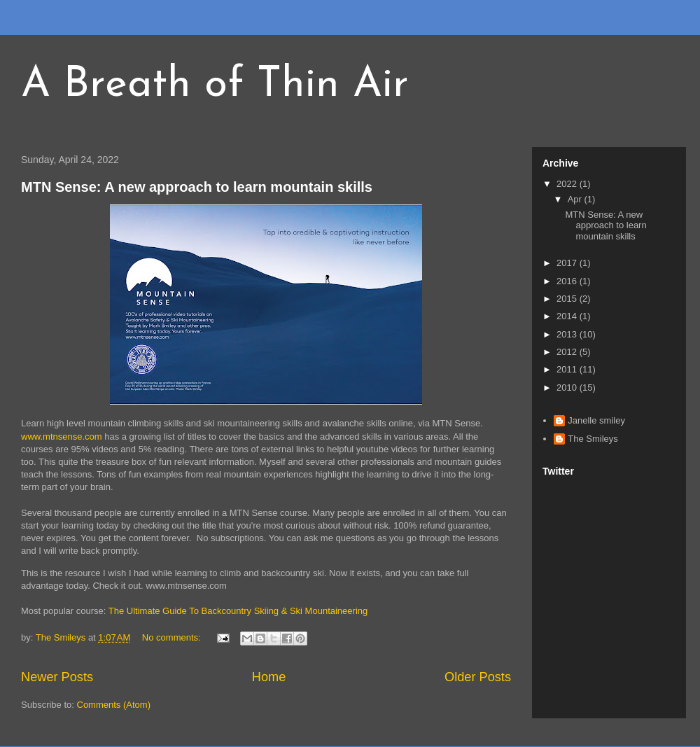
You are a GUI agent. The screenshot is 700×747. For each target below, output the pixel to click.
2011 (568, 369)
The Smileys (593, 439)
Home (269, 677)
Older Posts (478, 677)
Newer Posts (57, 677)
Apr (576, 199)
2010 (568, 388)
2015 (568, 299)
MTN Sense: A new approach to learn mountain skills (197, 187)
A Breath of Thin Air (215, 85)
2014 (568, 316)
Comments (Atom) (114, 705)
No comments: (173, 637)
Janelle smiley (596, 420)
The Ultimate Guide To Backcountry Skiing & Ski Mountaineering (238, 611)
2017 (568, 263)
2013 (568, 334)
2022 (568, 184)
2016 (568, 281)
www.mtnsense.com (62, 437)
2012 (568, 352)
